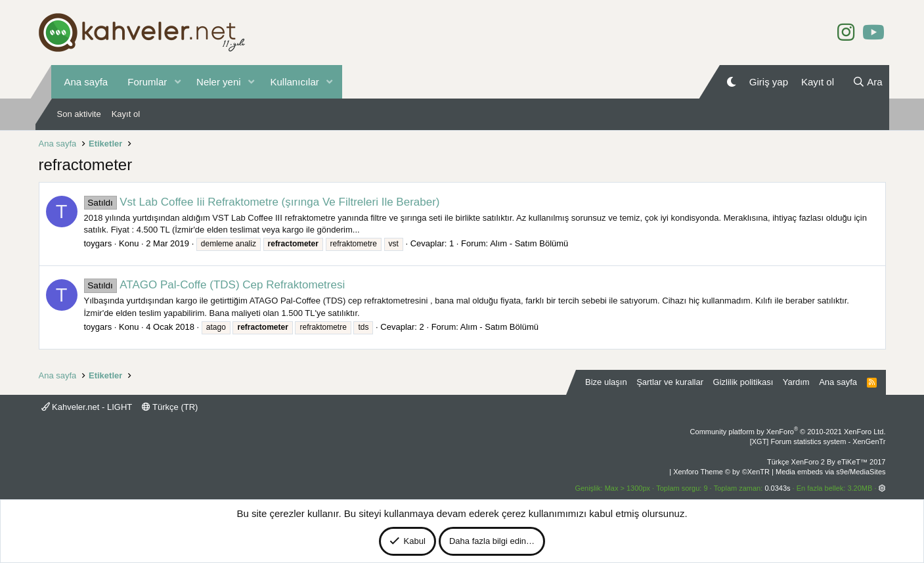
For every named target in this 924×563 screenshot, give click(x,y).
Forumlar (147, 82)
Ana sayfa (86, 82)
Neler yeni (219, 82)
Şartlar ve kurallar (670, 382)
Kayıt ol (126, 114)
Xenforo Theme (721, 472)
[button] (177, 82)
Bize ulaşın (606, 382)
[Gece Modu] (731, 82)
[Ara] (868, 82)
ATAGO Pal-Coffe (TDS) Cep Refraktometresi (215, 285)
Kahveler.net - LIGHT (87, 407)
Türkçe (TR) (170, 407)
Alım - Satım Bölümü (529, 243)
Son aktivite (79, 114)
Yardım (796, 382)
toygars (98, 243)
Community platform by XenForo (788, 432)
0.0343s (777, 488)
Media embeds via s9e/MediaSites (831, 472)
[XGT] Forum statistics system (818, 441)
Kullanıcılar (295, 82)
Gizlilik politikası (743, 382)
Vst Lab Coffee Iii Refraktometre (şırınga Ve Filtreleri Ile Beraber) (262, 202)
